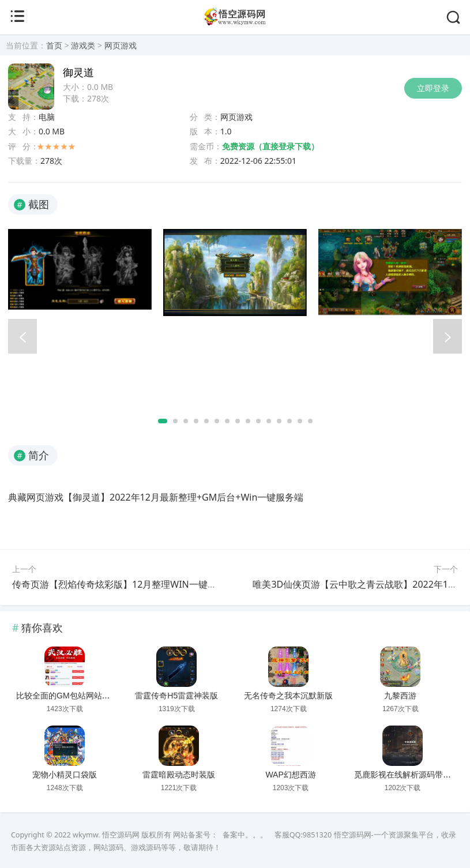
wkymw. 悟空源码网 (106, 835)
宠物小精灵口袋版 (65, 775)
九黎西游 (400, 696)
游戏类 (83, 45)
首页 (54, 45)
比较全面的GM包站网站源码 (67, 696)
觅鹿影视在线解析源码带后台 (407, 775)
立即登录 (433, 88)
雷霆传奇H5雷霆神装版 (176, 696)
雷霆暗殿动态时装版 (179, 775)
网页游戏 (121, 45)
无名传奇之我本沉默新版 (288, 696)
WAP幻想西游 (290, 775)
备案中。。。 (245, 835)
